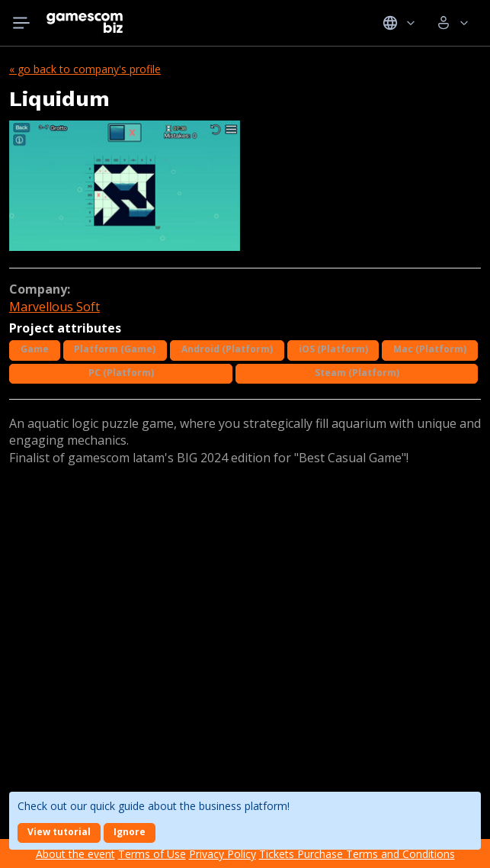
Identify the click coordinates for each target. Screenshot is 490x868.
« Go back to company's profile (85, 69)
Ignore (130, 832)
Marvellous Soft (54, 307)
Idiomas (399, 23)
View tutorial (59, 832)
